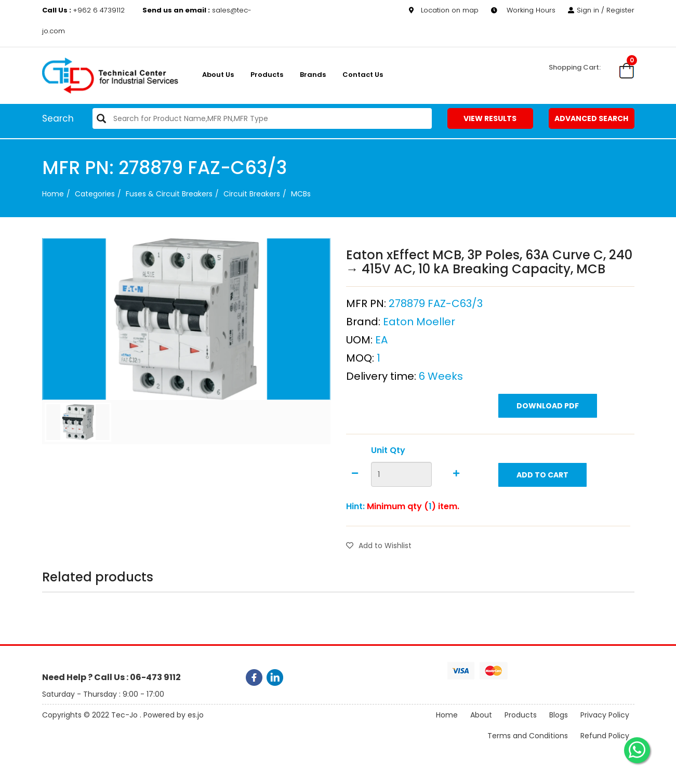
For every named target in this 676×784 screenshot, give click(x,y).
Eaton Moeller (419, 322)
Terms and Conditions (528, 736)
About (481, 715)
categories (95, 194)
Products (267, 75)
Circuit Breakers (252, 194)
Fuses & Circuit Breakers (169, 194)
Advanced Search (591, 118)
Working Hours (523, 10)
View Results (490, 118)
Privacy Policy (605, 715)
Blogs (559, 715)
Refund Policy (605, 736)
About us (218, 75)
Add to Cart (542, 475)
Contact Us (363, 75)
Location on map (444, 10)
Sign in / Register (601, 10)
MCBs (301, 194)
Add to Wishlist (379, 546)
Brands (313, 75)
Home (53, 194)
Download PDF (548, 406)
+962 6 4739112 (84, 10)
